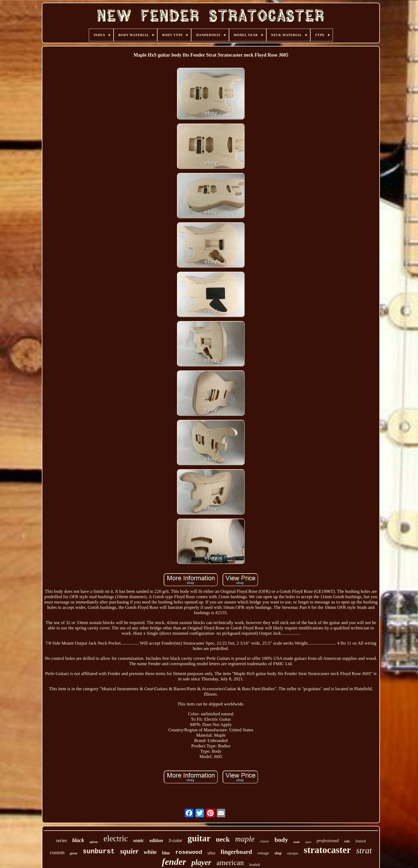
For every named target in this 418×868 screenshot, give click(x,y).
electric (116, 839)
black (78, 840)
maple (245, 839)
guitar (199, 838)
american (230, 863)
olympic (293, 853)
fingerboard (236, 852)
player (201, 862)
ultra (211, 853)
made (296, 842)
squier (129, 851)
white (150, 852)
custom (57, 852)
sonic (138, 840)
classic (265, 841)
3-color (175, 841)
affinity (94, 842)
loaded (255, 865)
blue (166, 853)
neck (223, 839)
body (281, 840)
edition (156, 841)
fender (174, 862)
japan (308, 842)
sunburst (99, 852)
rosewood (189, 852)
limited (361, 841)
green (74, 853)
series (61, 841)
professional (328, 841)
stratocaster (327, 850)
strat (364, 850)
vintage (263, 853)
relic (347, 841)
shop (278, 853)
